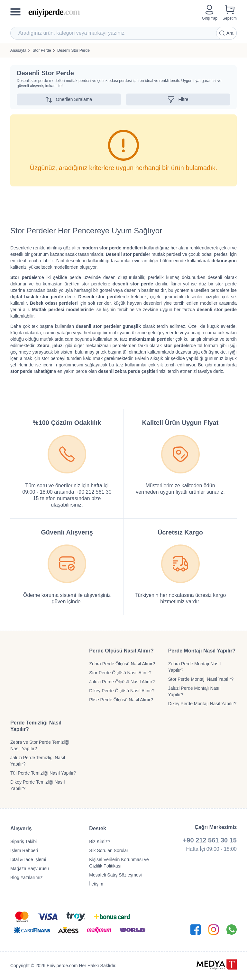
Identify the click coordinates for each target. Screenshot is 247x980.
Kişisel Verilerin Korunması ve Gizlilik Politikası (119, 863)
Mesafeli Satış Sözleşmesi (115, 875)
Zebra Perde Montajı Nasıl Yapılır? (194, 667)
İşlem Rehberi (24, 850)
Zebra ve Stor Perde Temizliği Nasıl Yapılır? (40, 745)
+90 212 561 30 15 (210, 840)
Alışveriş (21, 828)
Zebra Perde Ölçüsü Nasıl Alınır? (122, 664)
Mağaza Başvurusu (30, 868)
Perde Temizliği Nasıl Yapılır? (36, 726)
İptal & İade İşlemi (28, 859)
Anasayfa (18, 50)
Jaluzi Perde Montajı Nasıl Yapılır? (194, 691)
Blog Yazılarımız (27, 877)
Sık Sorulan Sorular (109, 850)
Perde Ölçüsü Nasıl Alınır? (121, 651)
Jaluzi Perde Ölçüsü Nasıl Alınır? (122, 682)
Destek (97, 828)
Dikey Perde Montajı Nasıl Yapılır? (202, 704)
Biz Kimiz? (100, 841)
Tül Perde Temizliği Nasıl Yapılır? (43, 773)
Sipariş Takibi (23, 841)
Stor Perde (42, 50)
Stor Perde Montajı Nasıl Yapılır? (201, 679)
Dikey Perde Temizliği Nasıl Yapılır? (37, 785)
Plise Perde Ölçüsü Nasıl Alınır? (121, 700)
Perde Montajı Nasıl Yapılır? (202, 651)
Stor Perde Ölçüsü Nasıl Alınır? (120, 673)
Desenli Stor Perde (73, 50)
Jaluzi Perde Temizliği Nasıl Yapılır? (38, 761)
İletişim (96, 884)
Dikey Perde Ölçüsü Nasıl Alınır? (122, 691)
